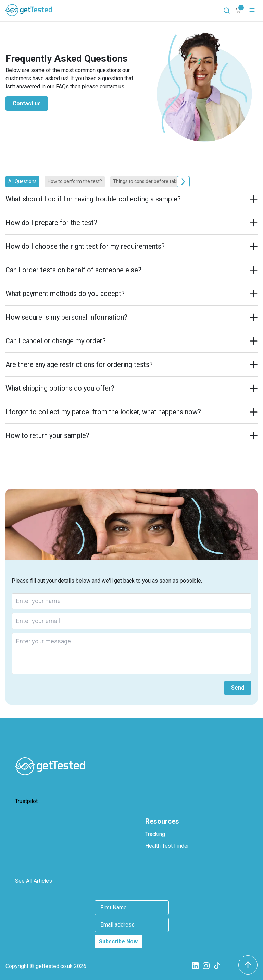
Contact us (27, 103)
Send (238, 688)
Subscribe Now (118, 941)
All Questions (22, 181)
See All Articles (34, 881)
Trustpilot (26, 801)
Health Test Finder (167, 846)
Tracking (155, 834)
